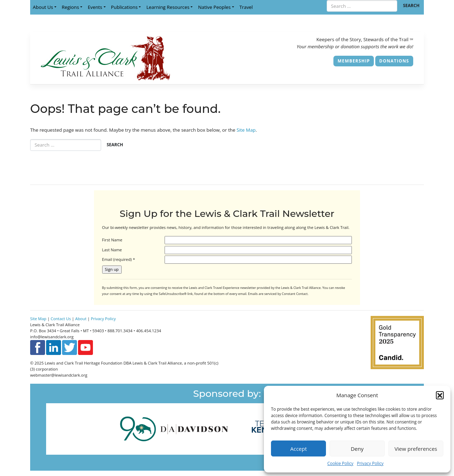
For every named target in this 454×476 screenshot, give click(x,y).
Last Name (112, 250)
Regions (70, 7)
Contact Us (61, 319)
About (81, 319)
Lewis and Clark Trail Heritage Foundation (84, 363)
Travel (246, 7)
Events (95, 7)
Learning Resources (168, 7)
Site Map (246, 130)
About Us (43, 7)
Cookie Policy (340, 463)
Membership (354, 61)
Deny (357, 449)
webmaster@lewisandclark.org (59, 375)
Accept (298, 449)
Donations (394, 61)
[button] (440, 395)
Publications (124, 7)
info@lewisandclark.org (52, 337)
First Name (112, 240)
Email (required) (119, 259)
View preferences (416, 449)
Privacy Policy (370, 463)
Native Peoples (215, 7)
